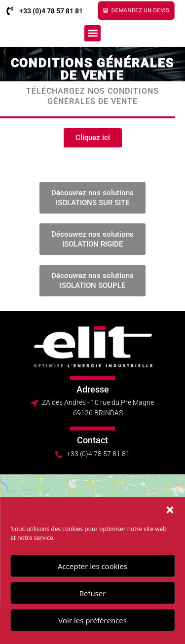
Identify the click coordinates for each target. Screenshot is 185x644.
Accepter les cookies (92, 566)
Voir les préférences (92, 620)
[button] (170, 510)
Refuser (93, 593)
